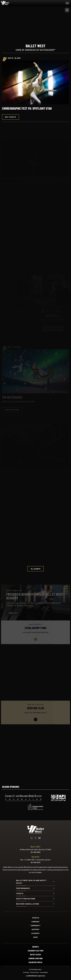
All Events (36, 569)
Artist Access (35, 955)
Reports (36, 947)
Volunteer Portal (35, 962)
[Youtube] (39, 838)
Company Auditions (36, 958)
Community (35, 926)
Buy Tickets (11, 117)
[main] (35, 392)
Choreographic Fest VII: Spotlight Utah (27, 108)
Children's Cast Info (36, 951)
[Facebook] (35, 838)
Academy (35, 933)
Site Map (26, 972)
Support (36, 929)
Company (36, 922)
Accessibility (44, 972)
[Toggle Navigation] (67, 4)
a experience (35, 976)
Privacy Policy (34, 972)
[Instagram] (32, 838)
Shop (35, 937)
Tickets (36, 918)
